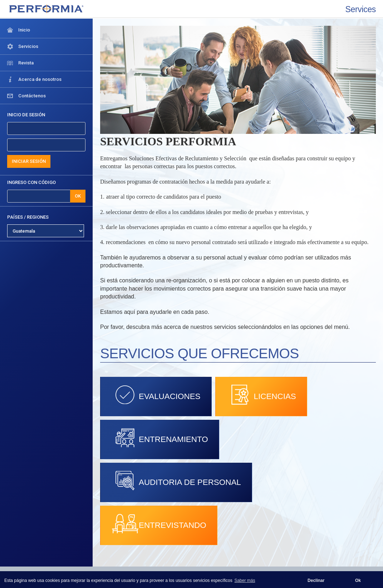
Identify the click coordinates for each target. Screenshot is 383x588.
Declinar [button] (316, 580)
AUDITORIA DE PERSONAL (176, 481)
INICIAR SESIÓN (29, 161)
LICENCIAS (261, 395)
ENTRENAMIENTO (160, 438)
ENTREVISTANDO (159, 524)
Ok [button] (358, 580)
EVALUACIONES (156, 395)
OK (78, 196)
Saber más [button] (245, 580)
